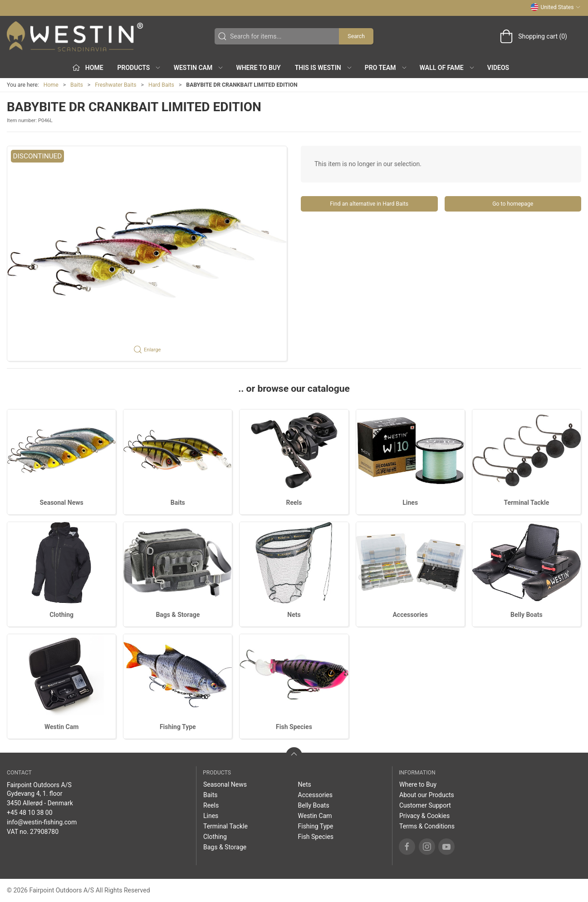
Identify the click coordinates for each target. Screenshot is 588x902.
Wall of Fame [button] (447, 68)
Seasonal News (61, 503)
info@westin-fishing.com (42, 822)
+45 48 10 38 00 (30, 813)
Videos (498, 68)
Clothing (61, 615)
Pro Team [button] (386, 68)
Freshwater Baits (115, 85)
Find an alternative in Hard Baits (369, 204)
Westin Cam (61, 727)
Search (356, 36)
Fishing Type (178, 727)
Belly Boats (527, 615)
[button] (147, 254)
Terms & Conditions (427, 826)
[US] (75, 36)
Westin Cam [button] (199, 68)
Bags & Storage (178, 615)
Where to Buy (258, 68)
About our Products (427, 795)
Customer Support (425, 805)
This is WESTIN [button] (324, 68)
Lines (410, 503)
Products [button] (140, 68)
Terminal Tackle (526, 503)
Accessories (410, 615)
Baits (77, 85)
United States (556, 7)
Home (51, 85)
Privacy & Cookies (424, 816)
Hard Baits (161, 85)
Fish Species (294, 727)
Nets (294, 615)
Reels (294, 503)
